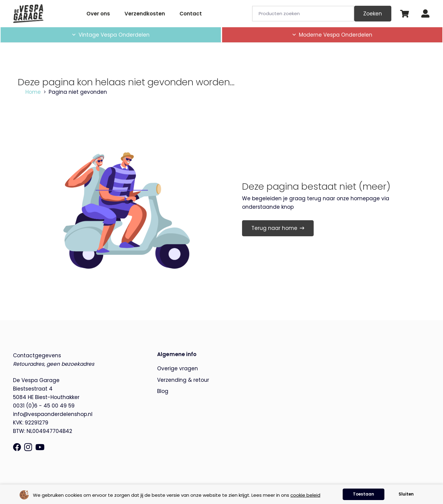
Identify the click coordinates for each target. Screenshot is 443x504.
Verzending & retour (183, 380)
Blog (163, 391)
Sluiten (406, 494)
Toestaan (364, 494)
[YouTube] (40, 447)
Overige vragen (178, 368)
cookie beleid (305, 495)
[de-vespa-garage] (28, 13)
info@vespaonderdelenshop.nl (53, 414)
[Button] (425, 14)
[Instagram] (28, 447)
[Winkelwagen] (404, 14)
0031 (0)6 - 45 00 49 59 (44, 406)
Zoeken (373, 14)
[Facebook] (17, 447)
